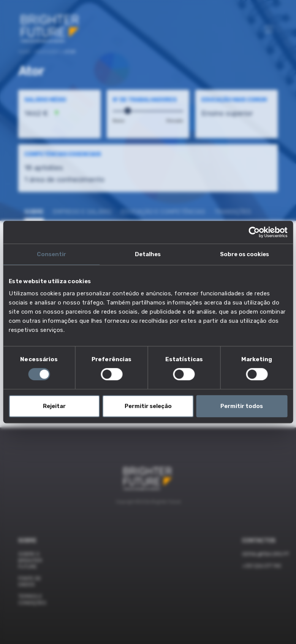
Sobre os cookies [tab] (245, 254)
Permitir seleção (148, 406)
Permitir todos (242, 406)
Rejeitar (54, 406)
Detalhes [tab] (148, 254)
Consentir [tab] (51, 254)
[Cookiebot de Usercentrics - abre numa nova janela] (254, 232)
